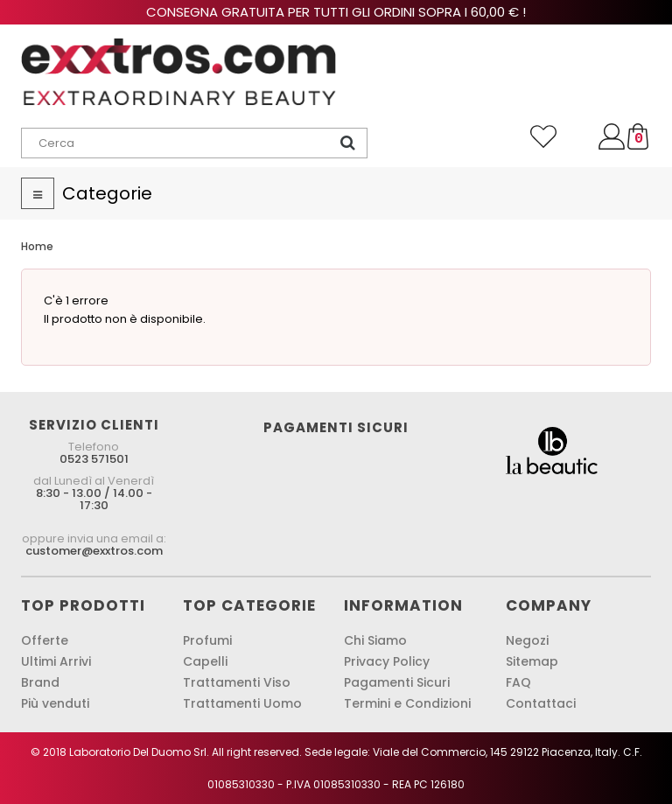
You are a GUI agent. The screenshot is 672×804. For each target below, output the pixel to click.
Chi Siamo (375, 640)
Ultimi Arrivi (56, 661)
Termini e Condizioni (407, 703)
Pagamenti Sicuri (397, 682)
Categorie (107, 193)
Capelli (205, 661)
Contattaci (541, 703)
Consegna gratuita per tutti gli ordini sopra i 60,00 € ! (336, 12)
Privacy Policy (387, 661)
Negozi (527, 640)
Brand (40, 682)
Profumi (207, 640)
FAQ (518, 682)
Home (37, 246)
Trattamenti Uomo (242, 703)
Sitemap (532, 661)
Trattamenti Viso (237, 682)
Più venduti (55, 703)
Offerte (45, 640)
